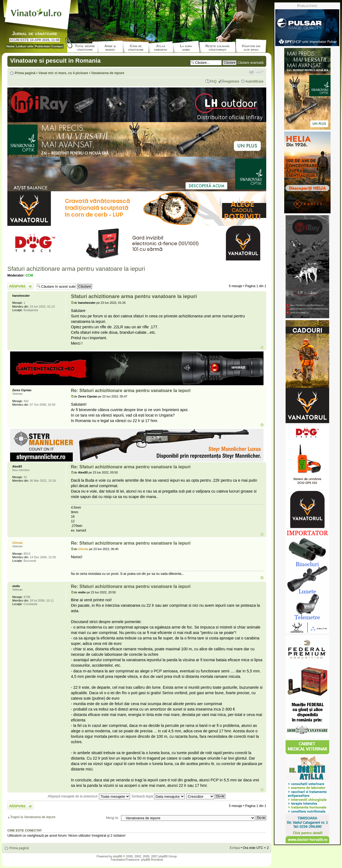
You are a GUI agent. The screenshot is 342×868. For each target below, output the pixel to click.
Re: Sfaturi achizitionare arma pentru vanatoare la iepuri (131, 390)
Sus (262, 347)
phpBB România (152, 860)
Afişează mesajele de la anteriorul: (89, 796)
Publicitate (43, 46)
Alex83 (83, 472)
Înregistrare (231, 81)
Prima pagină (25, 73)
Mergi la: (112, 818)
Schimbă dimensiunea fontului (260, 72)
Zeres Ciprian (88, 396)
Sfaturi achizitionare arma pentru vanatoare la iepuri (76, 269)
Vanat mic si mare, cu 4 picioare (63, 73)
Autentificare (254, 81)
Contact (57, 46)
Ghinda (83, 549)
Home (10, 46)
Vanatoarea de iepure (108, 73)
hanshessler (87, 303)
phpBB (118, 856)
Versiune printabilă (251, 72)
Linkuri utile (25, 46)
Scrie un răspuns (20, 286)
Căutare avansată (251, 63)
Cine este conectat (25, 830)
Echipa (235, 848)
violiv (82, 592)
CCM (29, 275)
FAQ (213, 81)
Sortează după (158, 796)
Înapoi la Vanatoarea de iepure (33, 817)
